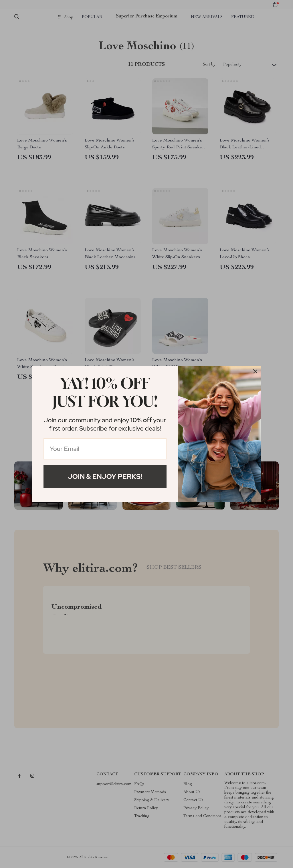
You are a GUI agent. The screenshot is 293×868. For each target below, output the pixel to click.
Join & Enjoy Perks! (105, 476)
